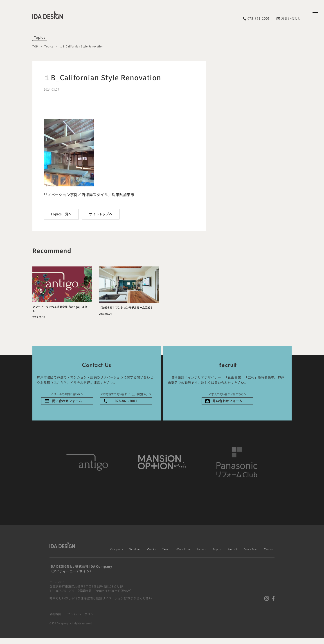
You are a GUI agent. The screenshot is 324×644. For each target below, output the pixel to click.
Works (316, 499)
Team (166, 549)
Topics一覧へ (61, 214)
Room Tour (251, 549)
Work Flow (183, 549)
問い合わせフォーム (67, 401)
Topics (49, 46)
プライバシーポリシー (82, 614)
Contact (316, 596)
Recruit (233, 549)
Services (316, 386)
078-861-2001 (126, 401)
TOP (35, 46)
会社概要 (55, 614)
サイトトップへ (101, 214)
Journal (202, 549)
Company (316, 258)
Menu (316, 97)
